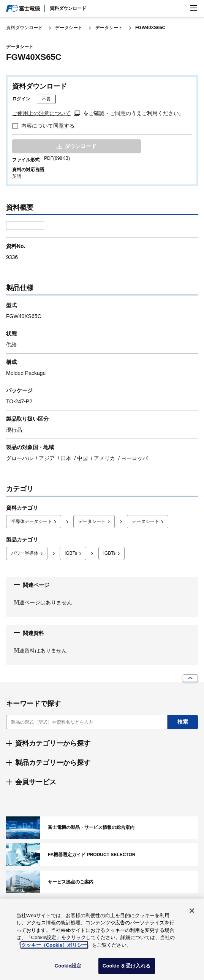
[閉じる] (192, 911)
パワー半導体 (25, 553)
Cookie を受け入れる (127, 966)
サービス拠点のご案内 (102, 882)
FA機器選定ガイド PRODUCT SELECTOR (102, 855)
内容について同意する (48, 126)
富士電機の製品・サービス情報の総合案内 (102, 828)
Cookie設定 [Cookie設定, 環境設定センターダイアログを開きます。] (68, 966)
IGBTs (71, 553)
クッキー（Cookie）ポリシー (54, 945)
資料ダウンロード (68, 8)
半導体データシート (32, 521)
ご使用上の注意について (41, 113)
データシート (69, 28)
